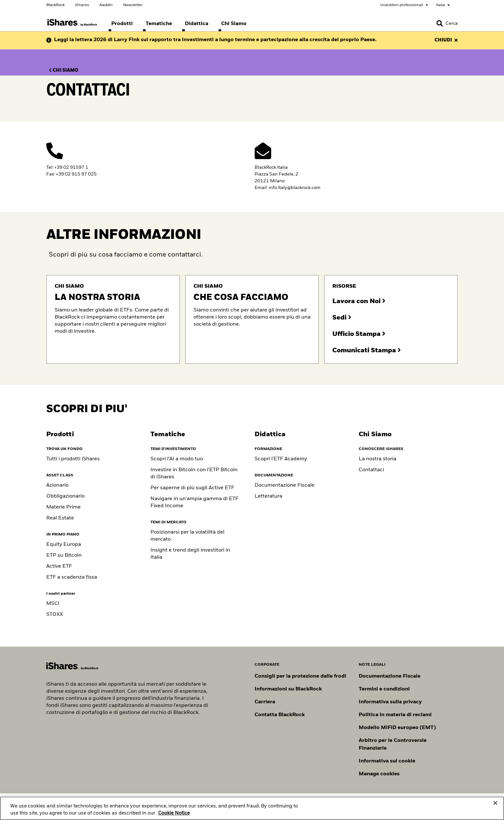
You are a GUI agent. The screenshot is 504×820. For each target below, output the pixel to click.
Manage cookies (379, 774)
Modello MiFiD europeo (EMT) (397, 728)
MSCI (53, 604)
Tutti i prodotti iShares (73, 459)
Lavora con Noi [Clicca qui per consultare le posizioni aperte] (359, 301)
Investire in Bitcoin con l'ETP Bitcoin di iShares (194, 473)
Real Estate (60, 518)
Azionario (57, 485)
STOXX (55, 615)
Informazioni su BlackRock (288, 689)
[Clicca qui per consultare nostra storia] (113, 319)
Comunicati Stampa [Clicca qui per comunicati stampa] (367, 350)
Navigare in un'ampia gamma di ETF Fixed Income (194, 502)
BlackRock (55, 5)
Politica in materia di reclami (395, 715)
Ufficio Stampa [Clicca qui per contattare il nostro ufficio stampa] (359, 334)
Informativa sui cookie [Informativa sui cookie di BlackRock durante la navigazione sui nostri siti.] (387, 761)
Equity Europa (64, 545)
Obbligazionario (65, 496)
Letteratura (268, 496)
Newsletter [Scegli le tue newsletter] (133, 5)
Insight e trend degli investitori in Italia (190, 554)
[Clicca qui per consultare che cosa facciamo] (252, 319)
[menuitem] (122, 24)
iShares (82, 5)
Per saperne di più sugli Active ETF (192, 488)
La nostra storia (378, 459)
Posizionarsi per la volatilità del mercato (187, 536)
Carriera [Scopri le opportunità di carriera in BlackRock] (265, 702)
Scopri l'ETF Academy (281, 459)
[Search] (447, 23)
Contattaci (371, 470)
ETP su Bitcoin (64, 555)
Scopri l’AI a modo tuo (177, 459)
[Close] (495, 809)
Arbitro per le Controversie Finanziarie (393, 744)
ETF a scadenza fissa (72, 577)
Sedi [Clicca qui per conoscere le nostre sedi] (342, 318)
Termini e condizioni (384, 689)
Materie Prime (63, 507)
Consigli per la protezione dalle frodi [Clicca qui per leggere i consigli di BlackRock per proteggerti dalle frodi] (300, 676)
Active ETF (59, 566)
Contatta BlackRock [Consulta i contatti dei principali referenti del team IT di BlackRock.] (280, 715)
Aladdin (106, 5)
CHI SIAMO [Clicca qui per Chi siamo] (63, 70)
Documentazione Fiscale (284, 485)
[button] (440, 23)
